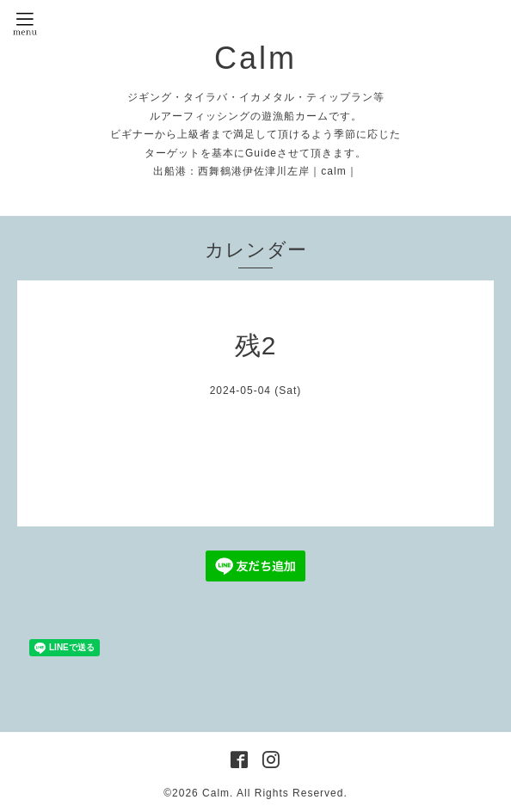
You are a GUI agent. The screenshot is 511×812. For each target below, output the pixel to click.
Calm (255, 58)
